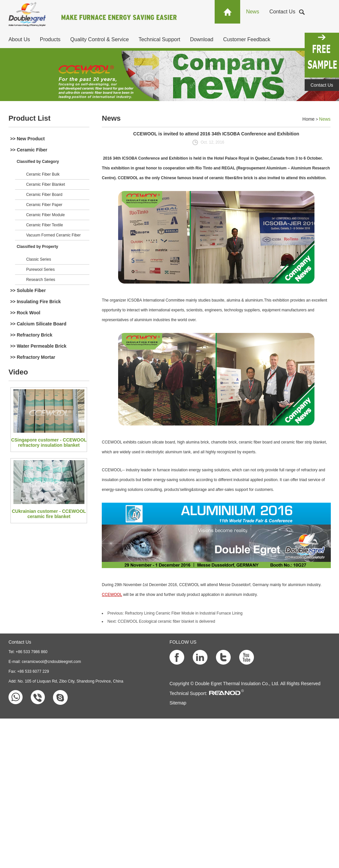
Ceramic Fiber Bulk (43, 174)
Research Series (41, 280)
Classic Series (39, 259)
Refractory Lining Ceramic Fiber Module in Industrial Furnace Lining (184, 613)
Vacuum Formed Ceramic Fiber (54, 235)
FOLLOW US (183, 642)
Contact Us (282, 12)
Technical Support (160, 39)
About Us (19, 39)
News (253, 12)
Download (202, 39)
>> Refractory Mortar (33, 357)
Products (50, 39)
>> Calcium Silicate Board (38, 324)
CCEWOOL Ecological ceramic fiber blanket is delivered (167, 621)
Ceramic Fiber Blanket (46, 184)
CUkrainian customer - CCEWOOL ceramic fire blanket (49, 514)
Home (308, 119)
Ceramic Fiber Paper (44, 205)
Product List (29, 118)
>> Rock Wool (25, 313)
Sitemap (178, 703)
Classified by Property (37, 247)
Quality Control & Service (100, 39)
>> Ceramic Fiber (29, 150)
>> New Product (27, 139)
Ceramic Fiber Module (45, 215)
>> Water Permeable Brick (38, 346)
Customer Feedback (247, 39)
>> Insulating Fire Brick (36, 302)
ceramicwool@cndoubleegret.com (52, 662)
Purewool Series (40, 269)
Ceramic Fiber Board (44, 195)
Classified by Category (38, 162)
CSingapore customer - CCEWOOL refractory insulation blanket (49, 443)
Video (18, 372)
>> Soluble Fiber (28, 290)
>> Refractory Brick (31, 335)
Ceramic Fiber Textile (45, 225)
